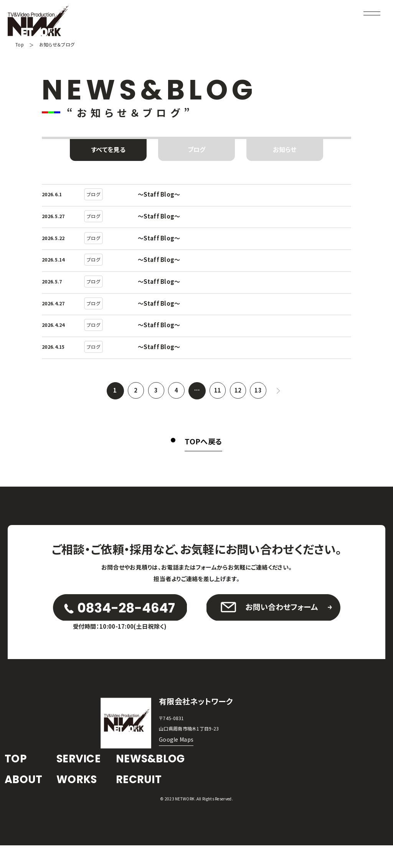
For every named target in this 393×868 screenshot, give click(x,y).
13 (260, 398)
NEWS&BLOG (154, 778)
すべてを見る (108, 150)
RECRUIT (141, 801)
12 (239, 398)
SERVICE (81, 778)
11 (218, 398)
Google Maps (177, 758)
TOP (17, 778)
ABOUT (25, 801)
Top (20, 44)
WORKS (79, 801)
